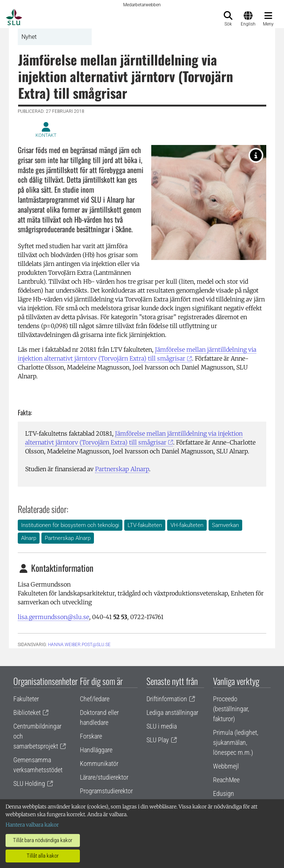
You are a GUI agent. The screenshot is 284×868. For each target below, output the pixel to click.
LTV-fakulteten (145, 525)
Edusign (224, 793)
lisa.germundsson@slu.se (53, 617)
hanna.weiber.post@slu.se (79, 645)
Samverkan (225, 525)
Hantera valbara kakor (32, 825)
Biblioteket (27, 712)
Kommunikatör (99, 764)
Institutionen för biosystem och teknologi (70, 525)
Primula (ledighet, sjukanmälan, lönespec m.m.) (236, 742)
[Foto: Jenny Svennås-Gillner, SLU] (256, 155)
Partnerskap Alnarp (122, 469)
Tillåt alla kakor (43, 856)
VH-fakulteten (187, 525)
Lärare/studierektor (104, 777)
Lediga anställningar (172, 712)
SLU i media (162, 726)
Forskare (91, 736)
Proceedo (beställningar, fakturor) (231, 709)
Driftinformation (167, 699)
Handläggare (96, 750)
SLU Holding (29, 783)
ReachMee (226, 780)
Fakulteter (26, 699)
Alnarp (29, 538)
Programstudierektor (106, 791)
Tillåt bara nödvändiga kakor (43, 840)
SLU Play (158, 740)
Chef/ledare (95, 699)
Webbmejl (226, 766)
